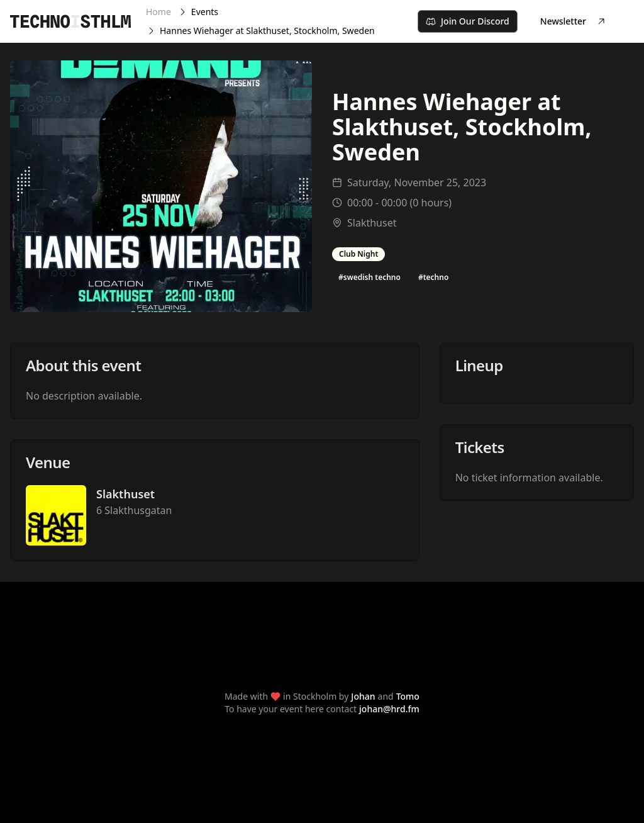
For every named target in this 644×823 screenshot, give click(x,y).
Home (158, 12)
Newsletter (573, 21)
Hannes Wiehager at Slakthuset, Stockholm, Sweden (267, 31)
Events (205, 12)
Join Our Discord (468, 21)
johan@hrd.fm (389, 709)
